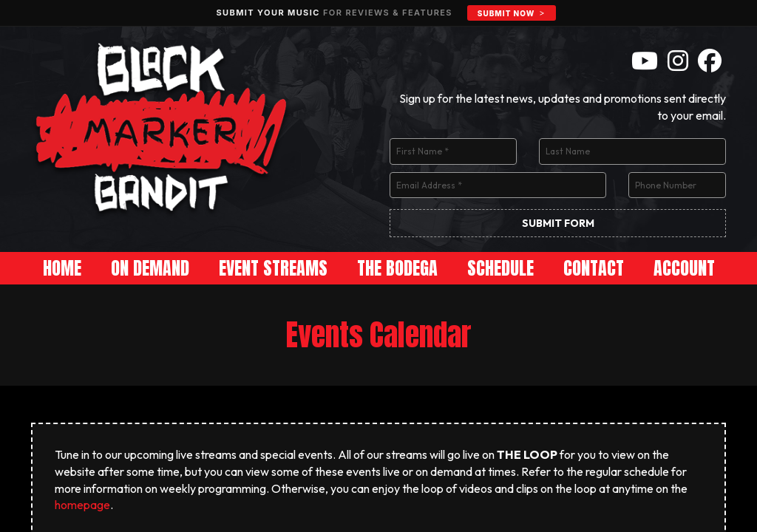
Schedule (500, 268)
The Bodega (397, 268)
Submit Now (506, 13)
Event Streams (273, 268)
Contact (594, 268)
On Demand (150, 268)
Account (684, 268)
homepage (82, 505)
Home (62, 268)
